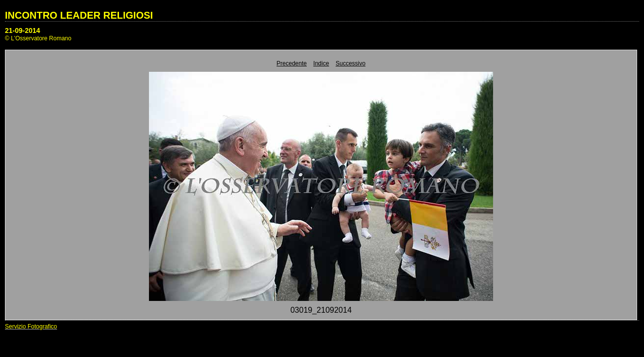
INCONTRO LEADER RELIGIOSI (79, 15)
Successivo (351, 63)
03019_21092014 (321, 310)
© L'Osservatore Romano (38, 38)
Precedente (292, 63)
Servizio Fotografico (31, 327)
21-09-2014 (23, 30)
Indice (321, 63)
